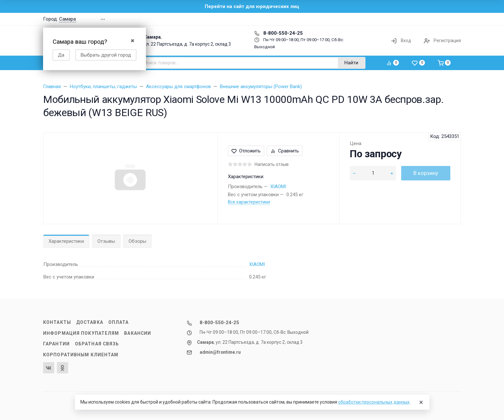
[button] (369, 19)
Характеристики (66, 241)
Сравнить (285, 151)
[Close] (421, 402)
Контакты (57, 322)
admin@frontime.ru (220, 352)
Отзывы (106, 241)
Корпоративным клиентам (81, 355)
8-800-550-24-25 (279, 33)
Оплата (119, 322)
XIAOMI (278, 187)
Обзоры (137, 241)
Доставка (90, 322)
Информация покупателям (81, 333)
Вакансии (138, 333)
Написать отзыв (272, 164)
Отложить (246, 151)
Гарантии (56, 344)
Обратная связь (97, 344)
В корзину (426, 173)
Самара (67, 19)
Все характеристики (249, 202)
